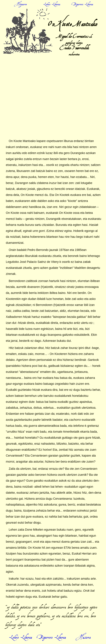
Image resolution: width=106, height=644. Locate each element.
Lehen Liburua (21, 634)
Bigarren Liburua (52, 634)
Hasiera (83, 634)
